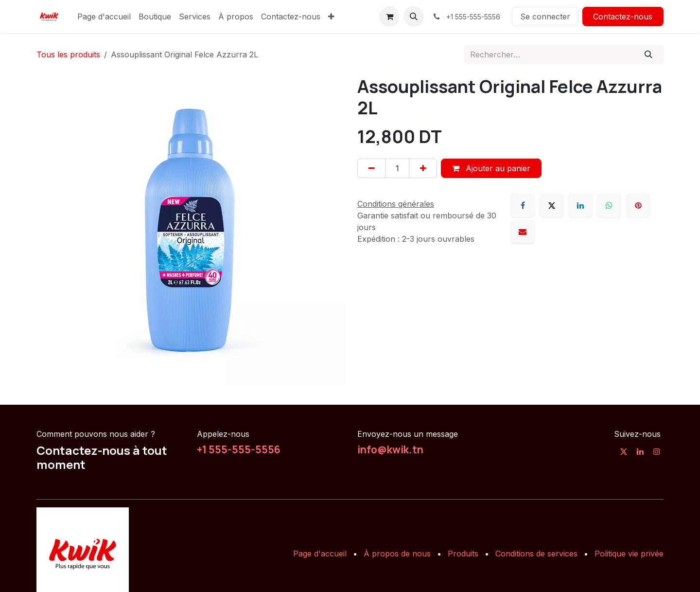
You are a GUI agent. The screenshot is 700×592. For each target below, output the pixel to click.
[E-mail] (523, 232)
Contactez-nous (623, 17)
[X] (552, 205)
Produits (463, 554)
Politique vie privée (629, 554)
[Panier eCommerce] (389, 17)
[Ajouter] (423, 168)
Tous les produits (68, 54)
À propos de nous (397, 554)
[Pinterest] (638, 205)
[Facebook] (523, 205)
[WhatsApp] (609, 205)
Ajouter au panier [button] (491, 168)
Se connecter (545, 17)
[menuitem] (104, 17)
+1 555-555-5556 (239, 449)
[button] (414, 17)
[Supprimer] (371, 168)
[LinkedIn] (580, 205)
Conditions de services (536, 554)
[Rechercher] (649, 54)
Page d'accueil (320, 554)
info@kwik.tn (390, 449)
